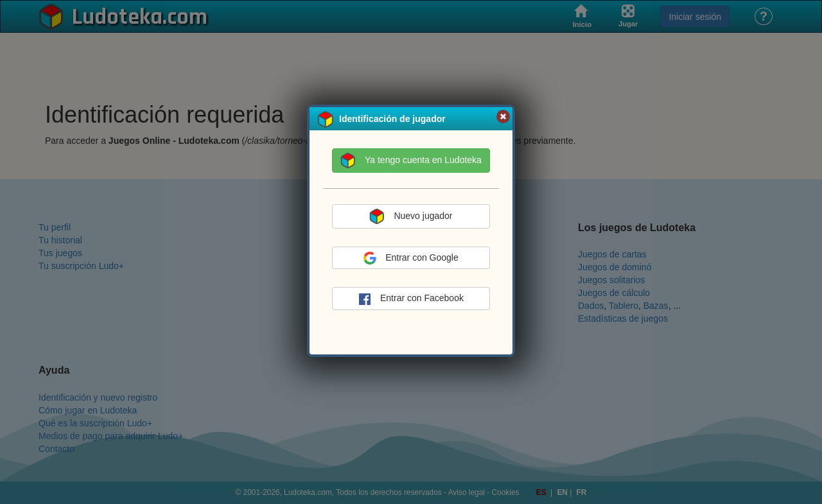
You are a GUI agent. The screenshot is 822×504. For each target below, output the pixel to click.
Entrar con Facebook (411, 299)
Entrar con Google (411, 258)
